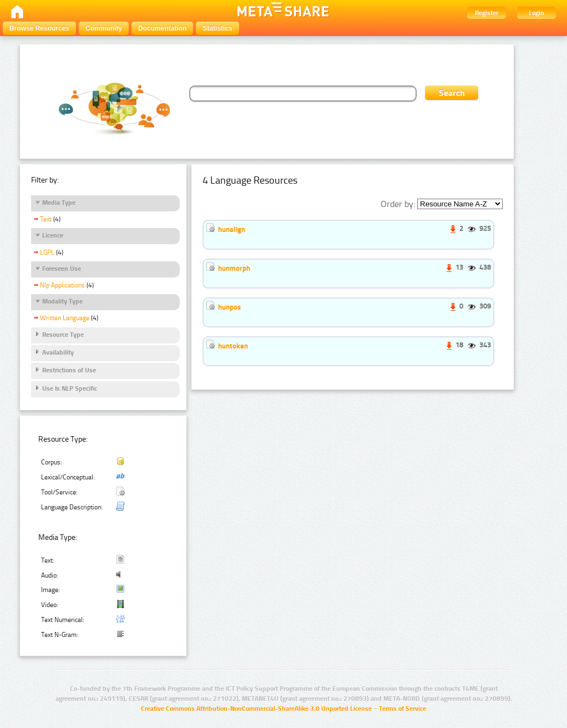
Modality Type (62, 301)
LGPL (47, 252)
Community (104, 28)
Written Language (65, 318)
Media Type (59, 203)
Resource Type (63, 335)
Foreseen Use (62, 269)
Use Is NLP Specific (70, 388)
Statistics (217, 28)
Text (46, 219)
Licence (53, 235)
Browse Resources (39, 28)
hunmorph (234, 268)
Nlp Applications (62, 285)
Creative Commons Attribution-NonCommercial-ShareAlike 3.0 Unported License (256, 709)
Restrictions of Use (69, 370)
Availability (58, 352)
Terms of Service (403, 709)
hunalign (232, 229)
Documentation (162, 28)
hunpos (229, 307)
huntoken (233, 346)
